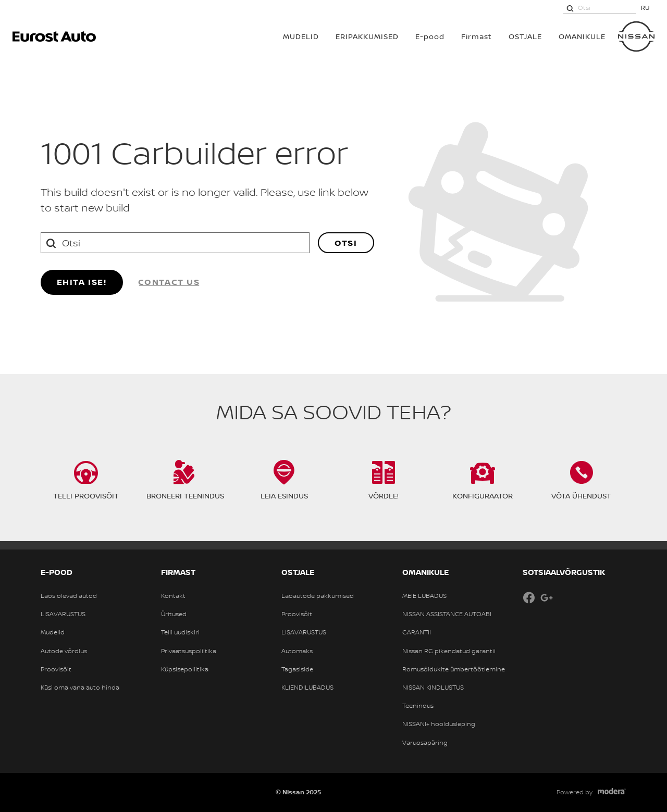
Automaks (297, 651)
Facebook (529, 597)
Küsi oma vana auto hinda (80, 688)
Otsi (346, 243)
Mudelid (53, 632)
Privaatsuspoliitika (189, 651)
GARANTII (417, 632)
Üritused (174, 614)
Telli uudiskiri (180, 632)
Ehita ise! (82, 282)
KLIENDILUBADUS (307, 688)
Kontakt (173, 596)
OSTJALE (525, 36)
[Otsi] (570, 8)
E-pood (430, 36)
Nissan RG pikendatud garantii (449, 651)
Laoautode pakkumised (318, 596)
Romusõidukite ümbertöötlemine (454, 669)
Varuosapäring (425, 743)
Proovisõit (56, 669)
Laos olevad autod (69, 596)
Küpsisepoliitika (185, 669)
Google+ (547, 597)
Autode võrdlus (64, 651)
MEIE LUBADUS (424, 596)
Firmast (477, 36)
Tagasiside (297, 669)
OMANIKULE (582, 36)
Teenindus (418, 706)
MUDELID (301, 36)
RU (645, 8)
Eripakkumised (367, 36)
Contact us (169, 282)
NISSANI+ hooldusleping (439, 724)
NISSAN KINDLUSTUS (433, 688)
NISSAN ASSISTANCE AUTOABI (447, 614)
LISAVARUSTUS (63, 614)
